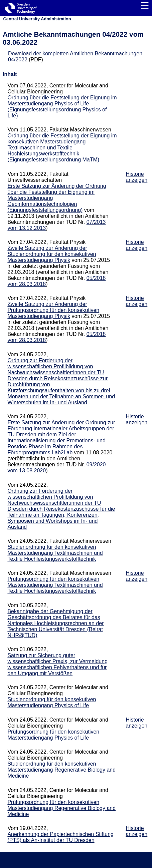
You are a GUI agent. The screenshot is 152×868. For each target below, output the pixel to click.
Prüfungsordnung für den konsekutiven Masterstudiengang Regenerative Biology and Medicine (61, 808)
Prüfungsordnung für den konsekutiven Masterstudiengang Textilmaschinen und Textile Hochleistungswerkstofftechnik (55, 585)
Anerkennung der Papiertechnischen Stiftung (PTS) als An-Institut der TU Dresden (60, 837)
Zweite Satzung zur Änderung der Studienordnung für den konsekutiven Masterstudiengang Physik (52, 254)
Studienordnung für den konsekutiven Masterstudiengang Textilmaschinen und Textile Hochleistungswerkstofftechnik (55, 553)
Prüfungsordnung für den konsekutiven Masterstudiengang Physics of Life (53, 735)
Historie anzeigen (136, 177)
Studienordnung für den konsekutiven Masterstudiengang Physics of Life (52, 702)
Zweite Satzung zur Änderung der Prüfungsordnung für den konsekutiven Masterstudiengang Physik (53, 310)
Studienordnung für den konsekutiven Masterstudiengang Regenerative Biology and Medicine (61, 770)
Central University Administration (37, 19)
